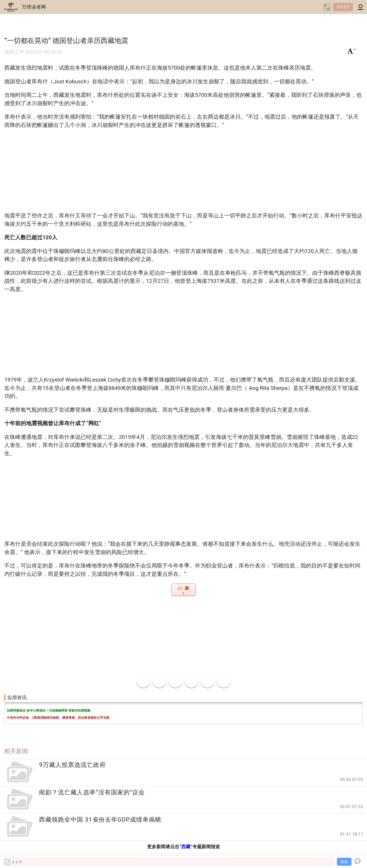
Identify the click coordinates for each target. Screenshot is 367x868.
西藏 (186, 847)
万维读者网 (34, 7)
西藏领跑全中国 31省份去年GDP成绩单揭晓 (100, 820)
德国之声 (14, 52)
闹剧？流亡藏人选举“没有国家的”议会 (92, 792)
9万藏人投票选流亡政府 (72, 765)
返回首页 (343, 7)
